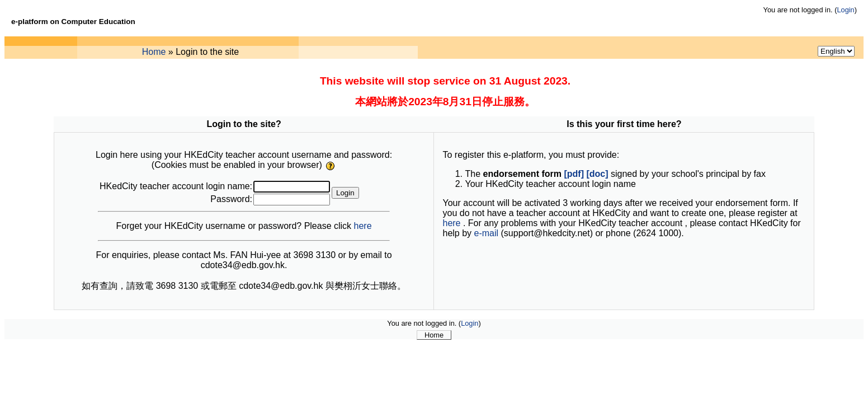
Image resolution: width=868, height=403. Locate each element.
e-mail (487, 233)
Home (154, 52)
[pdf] (574, 174)
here (363, 226)
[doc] (597, 174)
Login (845, 10)
